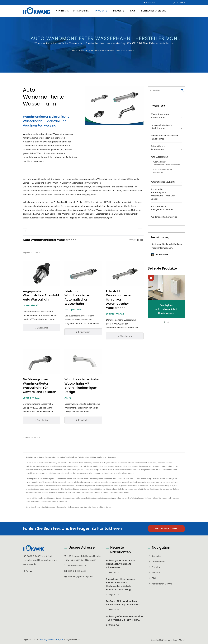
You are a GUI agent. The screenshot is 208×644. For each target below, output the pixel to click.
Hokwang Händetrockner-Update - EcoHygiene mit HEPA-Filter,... (125, 618)
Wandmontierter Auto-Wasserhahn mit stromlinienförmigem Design (82, 386)
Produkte (102, 11)
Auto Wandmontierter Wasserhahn (121, 50)
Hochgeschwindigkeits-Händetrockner (162, 126)
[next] (140, 231)
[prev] (25, 231)
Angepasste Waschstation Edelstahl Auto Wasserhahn (41, 295)
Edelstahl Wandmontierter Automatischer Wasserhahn (77, 297)
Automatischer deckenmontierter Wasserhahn (166, 163)
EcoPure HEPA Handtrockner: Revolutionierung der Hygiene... (123, 603)
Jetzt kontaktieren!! (166, 529)
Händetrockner (72, 507)
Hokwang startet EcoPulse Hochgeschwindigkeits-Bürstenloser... (121, 564)
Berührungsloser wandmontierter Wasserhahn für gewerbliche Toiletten (40, 386)
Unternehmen (82, 11)
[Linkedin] (31, 571)
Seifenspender (61, 507)
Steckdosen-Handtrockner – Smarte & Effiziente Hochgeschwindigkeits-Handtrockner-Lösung (122, 584)
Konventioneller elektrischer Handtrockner (164, 137)
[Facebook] (24, 571)
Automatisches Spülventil (163, 182)
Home (74, 50)
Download (159, 255)
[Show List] (142, 239)
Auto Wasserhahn (97, 50)
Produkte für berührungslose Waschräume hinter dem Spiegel (163, 194)
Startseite (62, 11)
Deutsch (180, 3)
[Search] (158, 3)
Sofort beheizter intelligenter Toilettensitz (163, 208)
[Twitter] (27, 571)
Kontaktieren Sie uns (154, 11)
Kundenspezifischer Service (164, 217)
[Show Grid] (138, 239)
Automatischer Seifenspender (158, 148)
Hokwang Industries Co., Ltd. (51, 639)
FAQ (134, 11)
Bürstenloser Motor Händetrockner (160, 116)
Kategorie (83, 50)
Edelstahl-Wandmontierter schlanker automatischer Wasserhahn (119, 300)
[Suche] (144, 3)
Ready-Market (179, 640)
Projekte (119, 11)
